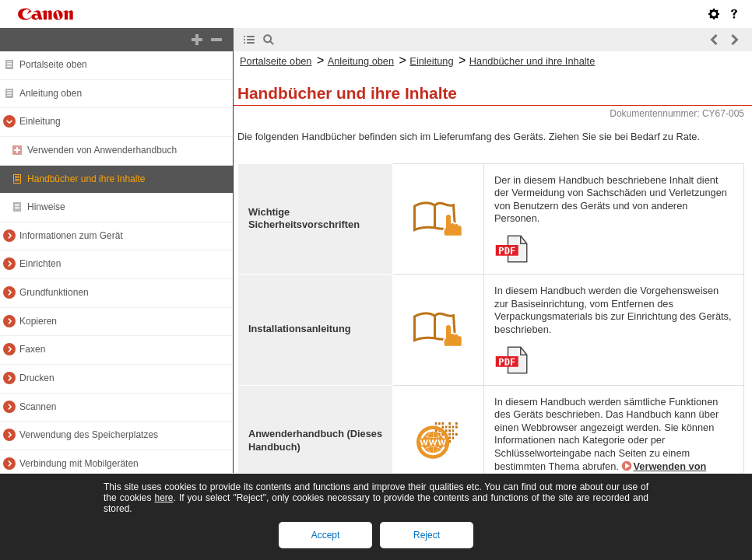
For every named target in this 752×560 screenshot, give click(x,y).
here (163, 498)
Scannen (38, 407)
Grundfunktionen (54, 292)
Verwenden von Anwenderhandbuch (102, 150)
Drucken (37, 378)
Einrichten (40, 264)
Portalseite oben (53, 65)
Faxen (32, 349)
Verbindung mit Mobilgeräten (79, 464)
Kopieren (38, 321)
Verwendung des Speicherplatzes (89, 435)
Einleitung (40, 121)
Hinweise (46, 207)
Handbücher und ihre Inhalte (86, 179)
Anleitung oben (51, 93)
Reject (427, 535)
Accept (326, 535)
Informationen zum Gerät (71, 236)
